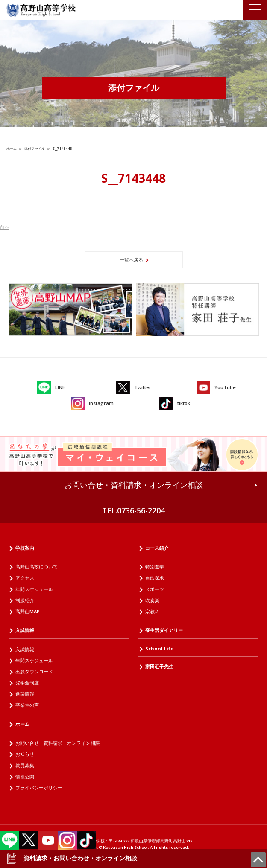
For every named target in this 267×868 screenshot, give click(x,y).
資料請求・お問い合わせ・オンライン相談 (72, 858)
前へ (5, 227)
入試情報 (25, 630)
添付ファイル (35, 148)
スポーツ (155, 589)
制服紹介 (25, 600)
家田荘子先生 (159, 666)
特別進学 (155, 567)
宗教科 (152, 611)
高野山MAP (28, 611)
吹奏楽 (152, 600)
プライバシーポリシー (39, 788)
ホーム (12, 148)
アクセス (25, 578)
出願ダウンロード (34, 671)
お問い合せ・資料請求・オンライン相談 (134, 485)
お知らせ (25, 754)
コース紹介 (157, 548)
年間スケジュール (34, 589)
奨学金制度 (27, 683)
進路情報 (25, 694)
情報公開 (25, 776)
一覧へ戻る (131, 260)
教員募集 (25, 765)
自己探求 (155, 578)
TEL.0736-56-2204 (133, 510)
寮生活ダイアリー (164, 630)
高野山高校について (37, 567)
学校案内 (25, 548)
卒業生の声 (27, 705)
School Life (159, 648)
